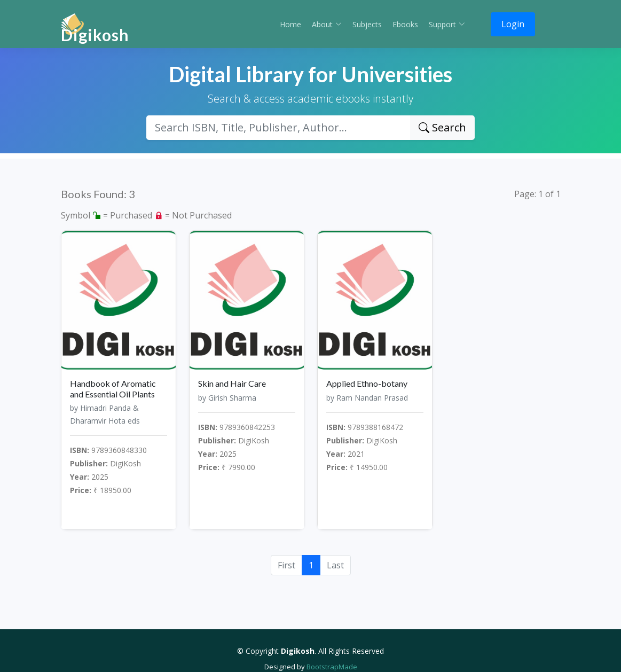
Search (442, 127)
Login (513, 24)
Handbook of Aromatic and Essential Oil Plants (113, 388)
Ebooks (405, 24)
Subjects (367, 24)
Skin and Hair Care (232, 383)
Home (290, 24)
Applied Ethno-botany (367, 383)
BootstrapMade (332, 667)
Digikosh (95, 35)
